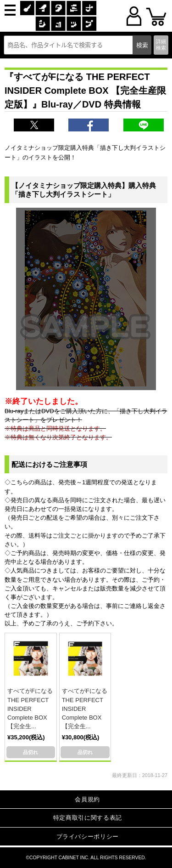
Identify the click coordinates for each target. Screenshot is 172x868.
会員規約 (87, 799)
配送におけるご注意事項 (49, 464)
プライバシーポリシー (88, 837)
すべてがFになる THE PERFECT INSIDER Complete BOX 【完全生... (30, 709)
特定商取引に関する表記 (88, 818)
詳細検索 (161, 44)
